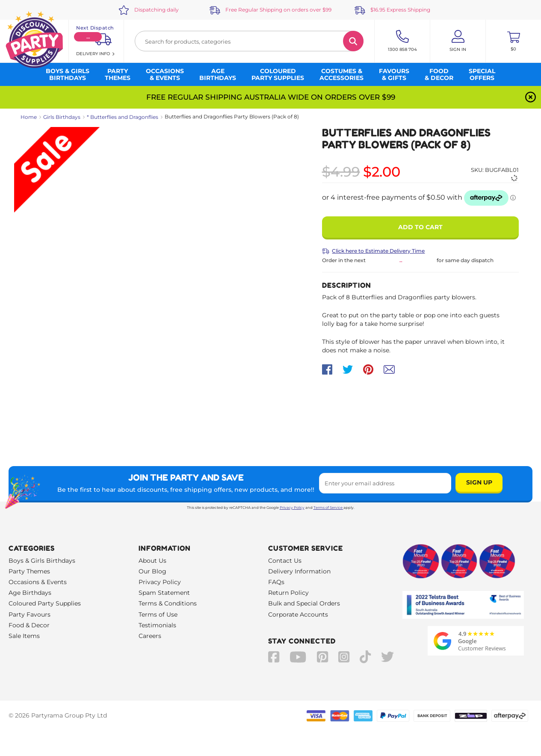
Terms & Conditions (168, 603)
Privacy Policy (292, 508)
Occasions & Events (38, 582)
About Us (152, 561)
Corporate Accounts (298, 614)
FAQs (276, 582)
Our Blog (152, 571)
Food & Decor (29, 625)
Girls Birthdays (62, 117)
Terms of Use (158, 614)
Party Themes (29, 571)
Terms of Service (328, 508)
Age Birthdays (30, 593)
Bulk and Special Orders (304, 603)
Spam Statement (164, 593)
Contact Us (285, 561)
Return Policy (288, 593)
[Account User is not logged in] (458, 41)
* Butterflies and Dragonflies (123, 117)
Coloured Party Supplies (45, 603)
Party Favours (30, 614)
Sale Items (24, 636)
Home (29, 117)
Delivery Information (299, 571)
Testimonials (157, 625)
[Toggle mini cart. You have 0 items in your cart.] (513, 41)
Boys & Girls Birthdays (42, 561)
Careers (150, 636)
